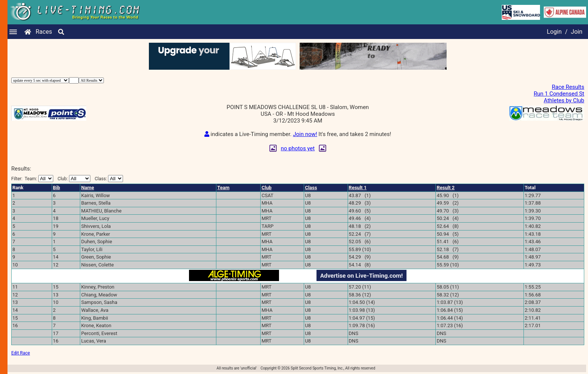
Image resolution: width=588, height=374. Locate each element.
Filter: (32, 179)
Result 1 (358, 188)
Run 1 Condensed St (559, 94)
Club (266, 188)
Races (44, 32)
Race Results (568, 87)
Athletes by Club (564, 100)
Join (577, 32)
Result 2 (445, 188)
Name (87, 188)
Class (311, 188)
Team (223, 188)
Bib (56, 188)
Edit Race (21, 353)
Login (554, 32)
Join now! (305, 134)
